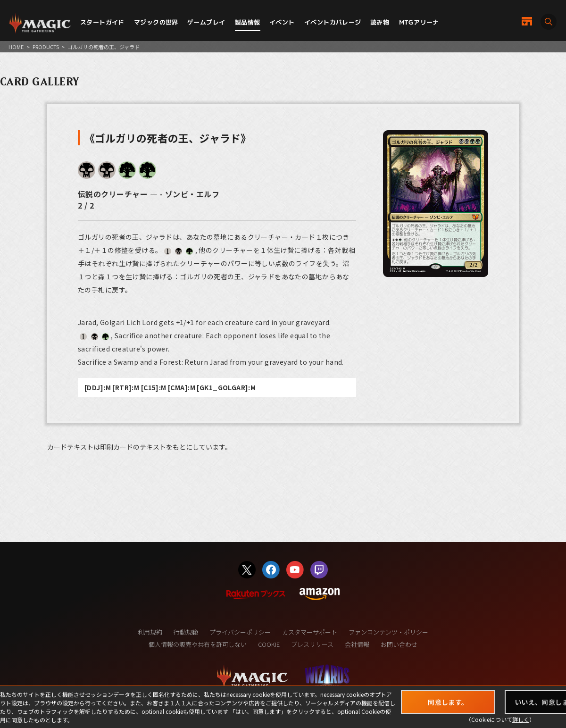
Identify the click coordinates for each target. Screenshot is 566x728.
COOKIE (269, 644)
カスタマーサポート (310, 632)
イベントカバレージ (333, 22)
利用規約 (150, 632)
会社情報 (357, 644)
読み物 (380, 22)
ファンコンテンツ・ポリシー (388, 632)
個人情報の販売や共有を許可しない (198, 644)
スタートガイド (102, 22)
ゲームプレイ (206, 22)
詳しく (521, 719)
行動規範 (186, 632)
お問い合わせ (399, 644)
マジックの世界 (156, 22)
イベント (282, 22)
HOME (16, 47)
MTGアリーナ (419, 22)
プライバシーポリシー (240, 632)
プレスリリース (312, 644)
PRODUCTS (46, 47)
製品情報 (248, 22)
